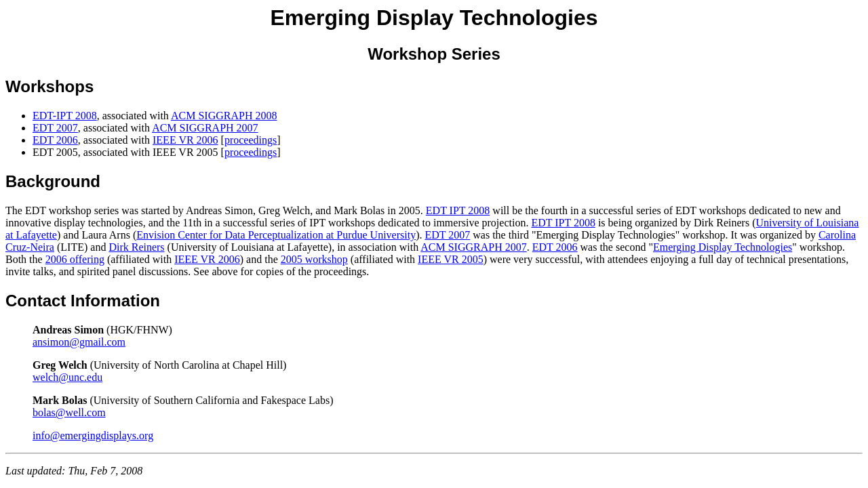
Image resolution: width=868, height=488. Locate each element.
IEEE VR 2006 (185, 140)
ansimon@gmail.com (79, 342)
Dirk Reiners (136, 247)
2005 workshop (314, 259)
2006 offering (75, 259)
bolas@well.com (69, 412)
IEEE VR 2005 (451, 259)
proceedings (251, 140)
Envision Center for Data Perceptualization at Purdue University (276, 235)
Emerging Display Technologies (723, 247)
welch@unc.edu (67, 377)
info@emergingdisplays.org (93, 435)
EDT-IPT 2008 (65, 116)
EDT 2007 (55, 128)
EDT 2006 (55, 140)
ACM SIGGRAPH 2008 (224, 116)
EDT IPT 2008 (458, 210)
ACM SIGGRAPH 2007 (205, 128)
